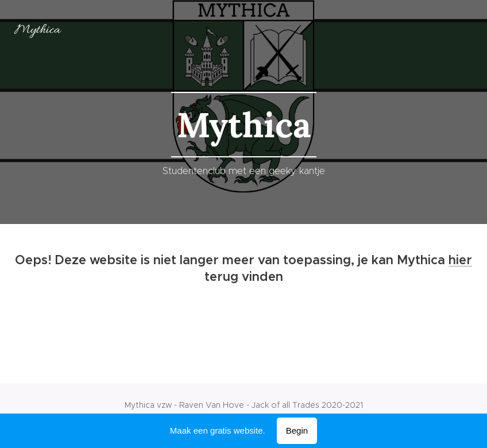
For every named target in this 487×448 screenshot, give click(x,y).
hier (460, 260)
